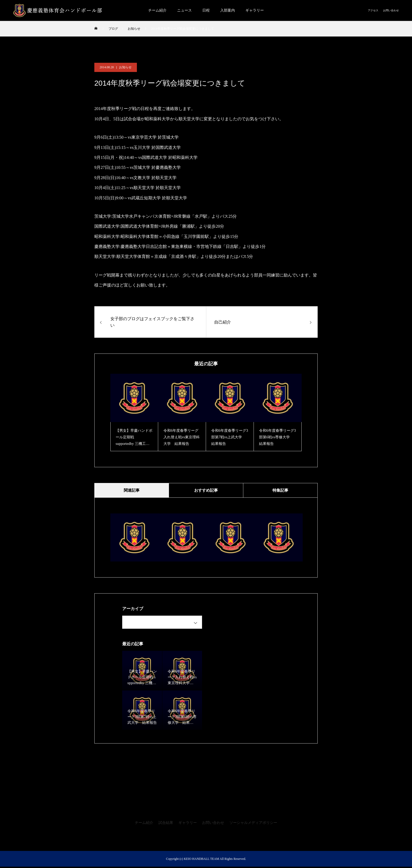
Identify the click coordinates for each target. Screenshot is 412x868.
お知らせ (125, 67)
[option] (134, 412)
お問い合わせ (391, 10)
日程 (206, 10)
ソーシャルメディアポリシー (253, 824)
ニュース (184, 10)
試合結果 (166, 824)
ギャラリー (255, 10)
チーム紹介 (157, 10)
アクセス (373, 10)
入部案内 (228, 10)
